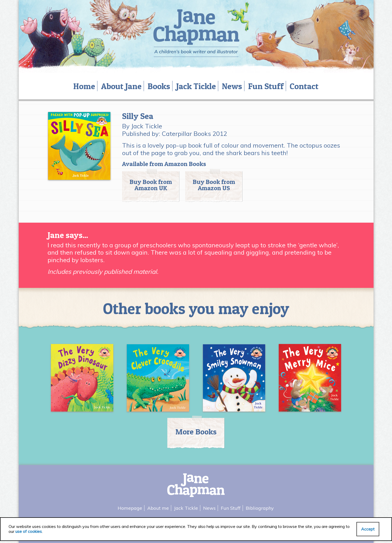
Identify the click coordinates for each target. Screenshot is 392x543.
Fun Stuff (266, 86)
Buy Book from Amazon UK (151, 185)
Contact (304, 86)
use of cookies (29, 531)
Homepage (130, 508)
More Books (196, 432)
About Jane (121, 86)
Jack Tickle (196, 86)
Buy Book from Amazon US (214, 185)
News (232, 86)
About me (158, 508)
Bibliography (260, 508)
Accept (368, 529)
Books (159, 86)
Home (84, 86)
